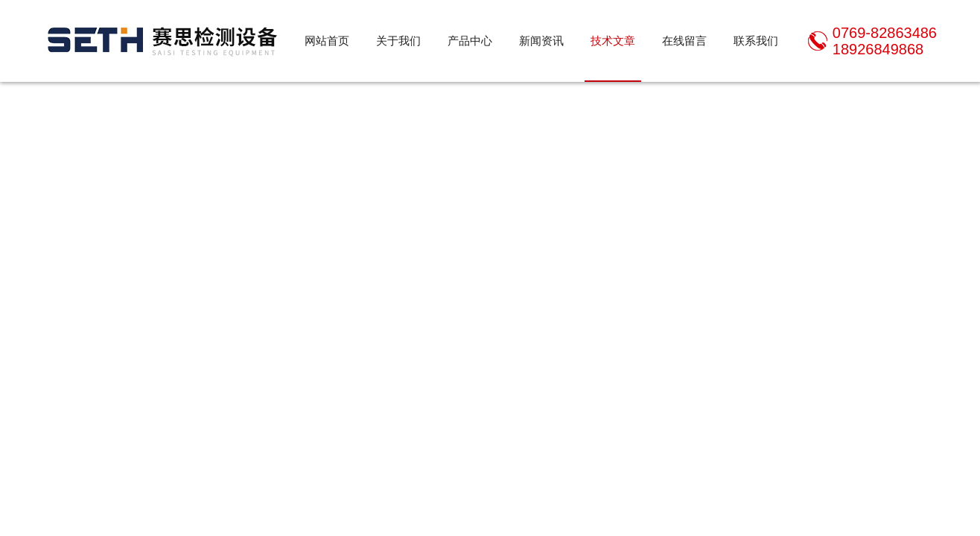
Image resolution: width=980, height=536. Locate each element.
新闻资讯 (541, 41)
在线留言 (684, 41)
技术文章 (613, 41)
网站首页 (327, 41)
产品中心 (470, 41)
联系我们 (756, 41)
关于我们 (398, 41)
